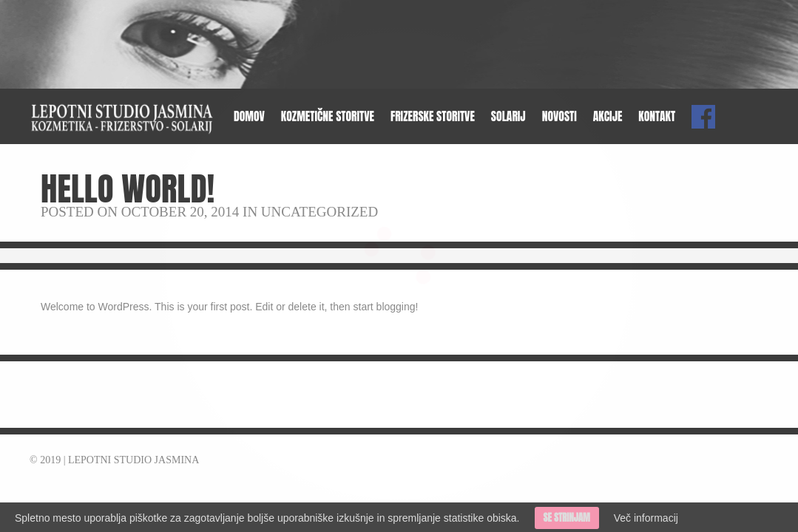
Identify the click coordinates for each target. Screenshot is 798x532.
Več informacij (646, 518)
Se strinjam (567, 518)
